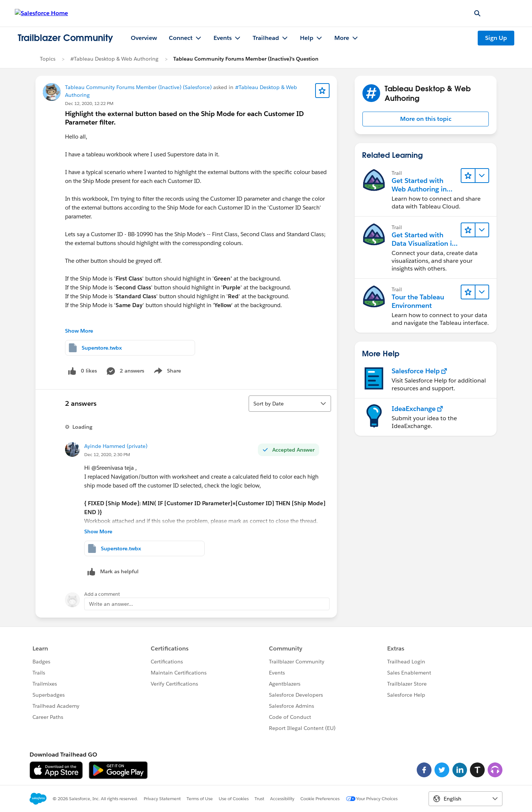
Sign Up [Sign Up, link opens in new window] (496, 38)
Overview (144, 38)
